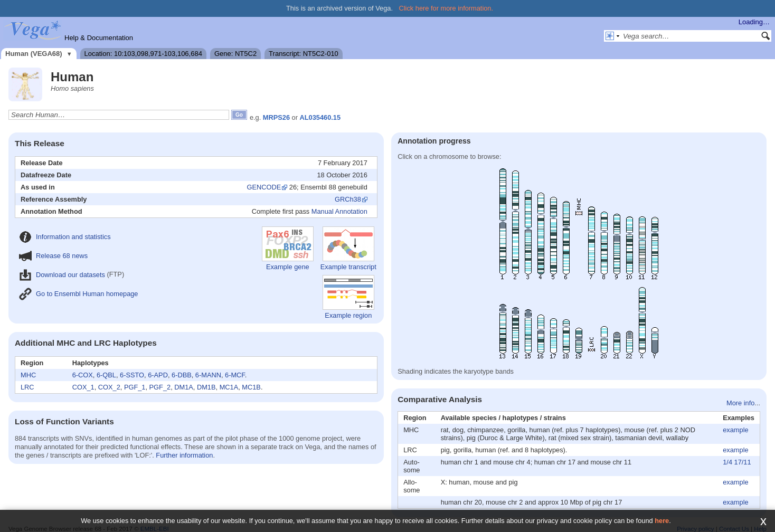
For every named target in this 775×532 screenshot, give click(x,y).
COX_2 (109, 387)
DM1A (184, 387)
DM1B (206, 387)
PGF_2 (160, 387)
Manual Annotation (339, 211)
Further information (184, 455)
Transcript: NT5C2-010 (304, 54)
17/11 (743, 462)
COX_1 (83, 387)
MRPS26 (276, 117)
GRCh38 (348, 199)
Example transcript (348, 249)
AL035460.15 (320, 117)
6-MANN (208, 375)
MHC (28, 375)
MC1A (229, 387)
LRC (27, 387)
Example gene (288, 249)
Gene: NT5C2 (235, 54)
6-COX (83, 375)
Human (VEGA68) (34, 54)
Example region (348, 297)
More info (740, 403)
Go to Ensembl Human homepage (78, 294)
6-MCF (235, 375)
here (662, 521)
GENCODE (264, 187)
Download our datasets (62, 275)
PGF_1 (135, 387)
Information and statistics (65, 237)
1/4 (727, 462)
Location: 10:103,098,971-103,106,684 (143, 54)
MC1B (251, 387)
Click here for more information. (446, 8)
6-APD (158, 375)
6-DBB (182, 375)
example (735, 430)
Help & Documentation (99, 38)
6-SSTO (132, 375)
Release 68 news (53, 256)
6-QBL (106, 375)
